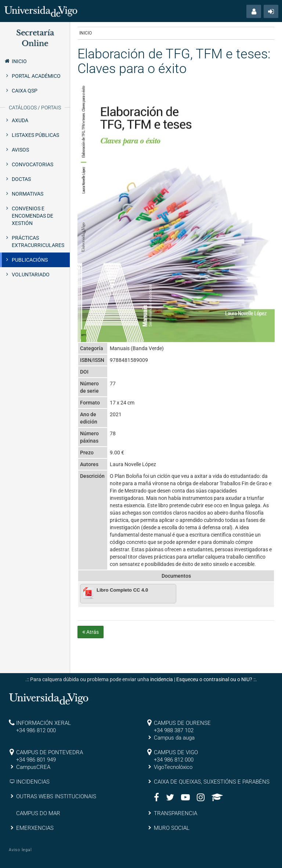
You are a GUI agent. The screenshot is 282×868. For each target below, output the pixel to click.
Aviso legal (20, 850)
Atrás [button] (91, 632)
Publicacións (30, 260)
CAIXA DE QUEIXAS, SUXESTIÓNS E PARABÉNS (212, 782)
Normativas (28, 194)
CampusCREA (33, 767)
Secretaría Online (35, 38)
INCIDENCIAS (33, 782)
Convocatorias (32, 164)
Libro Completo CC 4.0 (122, 590)
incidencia (162, 679)
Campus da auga (174, 738)
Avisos (20, 150)
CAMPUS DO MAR (38, 813)
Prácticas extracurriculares (38, 241)
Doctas (21, 179)
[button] (254, 11)
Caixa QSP (25, 91)
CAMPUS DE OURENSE (182, 723)
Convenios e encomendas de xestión (32, 216)
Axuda (20, 120)
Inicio (15, 61)
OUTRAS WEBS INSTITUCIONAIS (56, 796)
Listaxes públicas (35, 135)
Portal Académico (36, 76)
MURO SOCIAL (172, 828)
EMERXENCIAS (35, 828)
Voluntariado (31, 275)
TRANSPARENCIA (176, 813)
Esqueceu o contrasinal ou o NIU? (214, 679)
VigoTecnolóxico (173, 767)
